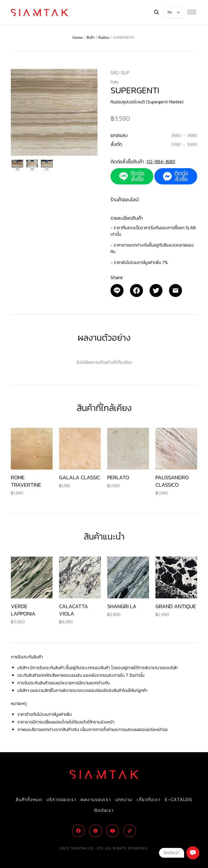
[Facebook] (136, 291)
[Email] (117, 291)
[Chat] (193, 853)
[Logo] (39, 12)
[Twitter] (156, 291)
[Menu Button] (192, 12)
